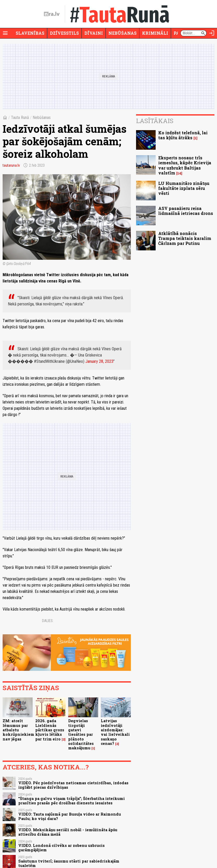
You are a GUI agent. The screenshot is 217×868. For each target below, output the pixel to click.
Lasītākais (155, 121)
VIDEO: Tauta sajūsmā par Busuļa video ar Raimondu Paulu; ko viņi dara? (70, 816)
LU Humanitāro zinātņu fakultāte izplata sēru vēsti (184, 188)
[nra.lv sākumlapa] (52, 14)
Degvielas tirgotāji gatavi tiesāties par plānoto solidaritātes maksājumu (81, 734)
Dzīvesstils (64, 33)
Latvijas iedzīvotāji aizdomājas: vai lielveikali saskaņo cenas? (115, 732)
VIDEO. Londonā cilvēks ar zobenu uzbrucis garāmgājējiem (61, 848)
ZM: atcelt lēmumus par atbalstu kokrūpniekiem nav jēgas (18, 730)
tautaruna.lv (11, 165)
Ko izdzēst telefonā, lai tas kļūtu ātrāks (183, 135)
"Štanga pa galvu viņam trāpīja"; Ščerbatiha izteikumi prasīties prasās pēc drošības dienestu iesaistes (72, 801)
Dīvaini (94, 33)
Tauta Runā (20, 117)
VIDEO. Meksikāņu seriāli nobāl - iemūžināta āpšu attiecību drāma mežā (68, 832)
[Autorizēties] (212, 33)
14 (179, 173)
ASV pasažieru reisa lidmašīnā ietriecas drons (186, 211)
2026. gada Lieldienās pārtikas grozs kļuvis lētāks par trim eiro (50, 730)
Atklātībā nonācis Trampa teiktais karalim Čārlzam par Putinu (185, 238)
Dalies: (48, 621)
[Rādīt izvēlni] (5, 33)
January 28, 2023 (99, 361)
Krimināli (155, 33)
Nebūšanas (122, 33)
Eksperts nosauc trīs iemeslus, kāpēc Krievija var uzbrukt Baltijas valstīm (185, 165)
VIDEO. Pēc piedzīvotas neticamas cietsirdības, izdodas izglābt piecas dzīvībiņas (73, 785)
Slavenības (30, 33)
